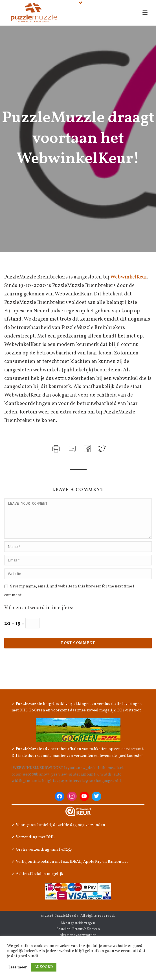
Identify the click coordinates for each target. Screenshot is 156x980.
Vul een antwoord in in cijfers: (39, 615)
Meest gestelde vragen (78, 930)
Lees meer (18, 967)
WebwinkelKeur (129, 277)
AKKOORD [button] (44, 967)
